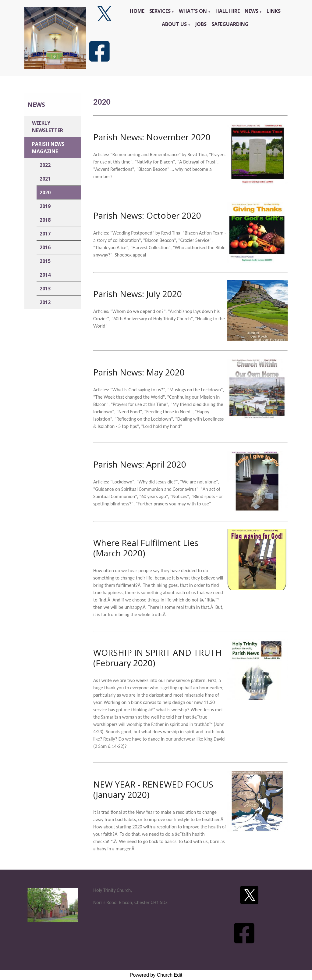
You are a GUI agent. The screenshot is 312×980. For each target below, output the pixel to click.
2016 (45, 247)
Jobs (201, 24)
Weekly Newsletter (48, 127)
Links (274, 11)
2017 (45, 234)
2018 (45, 220)
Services (160, 11)
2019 (45, 206)
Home (137, 11)
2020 (45, 192)
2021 (45, 179)
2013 (45, 289)
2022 (45, 165)
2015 (45, 261)
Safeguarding (230, 24)
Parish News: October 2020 (147, 215)
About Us (174, 24)
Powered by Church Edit (156, 975)
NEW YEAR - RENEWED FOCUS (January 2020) (153, 789)
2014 (45, 275)
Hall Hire (228, 11)
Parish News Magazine (48, 148)
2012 (45, 302)
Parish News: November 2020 (152, 137)
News (252, 11)
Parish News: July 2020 (138, 294)
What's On (193, 11)
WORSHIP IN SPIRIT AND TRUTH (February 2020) (158, 658)
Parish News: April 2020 (140, 464)
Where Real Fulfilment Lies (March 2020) (146, 548)
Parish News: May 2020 (139, 372)
